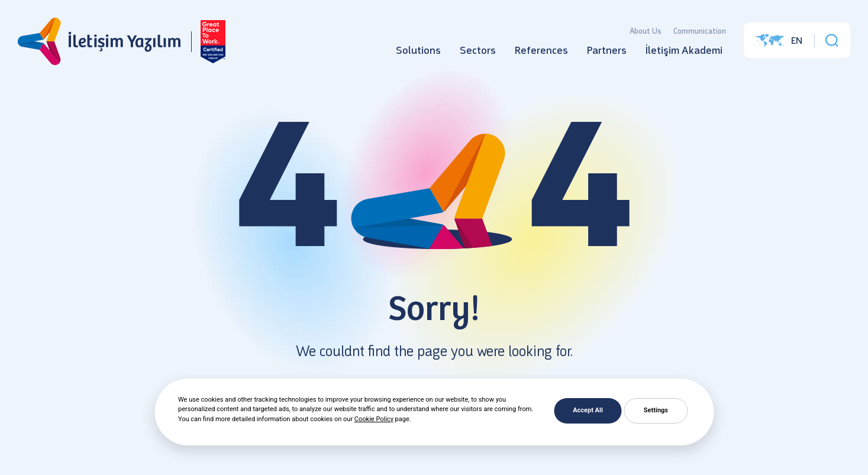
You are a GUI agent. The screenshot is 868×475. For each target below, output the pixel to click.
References (541, 50)
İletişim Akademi (684, 50)
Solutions (418, 50)
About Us (646, 31)
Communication (700, 31)
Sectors (478, 50)
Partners (607, 50)
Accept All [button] (588, 410)
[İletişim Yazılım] (99, 42)
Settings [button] (656, 410)
